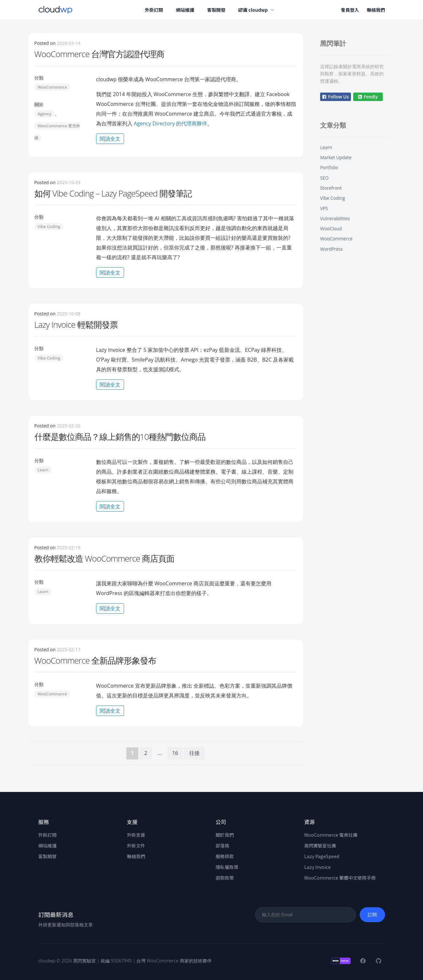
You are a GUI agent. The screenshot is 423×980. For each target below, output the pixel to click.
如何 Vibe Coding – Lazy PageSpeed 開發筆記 (113, 193)
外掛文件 (136, 845)
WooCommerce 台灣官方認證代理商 (100, 54)
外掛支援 (136, 834)
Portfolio (329, 167)
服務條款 (225, 856)
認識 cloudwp (258, 10)
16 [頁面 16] (175, 753)
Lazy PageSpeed (322, 856)
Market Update (336, 157)
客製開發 (218, 10)
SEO (324, 178)
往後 (194, 753)
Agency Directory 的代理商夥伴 (170, 123)
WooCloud (331, 229)
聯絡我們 (376, 10)
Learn (43, 470)
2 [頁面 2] (146, 753)
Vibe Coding (49, 226)
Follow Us (336, 97)
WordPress (331, 249)
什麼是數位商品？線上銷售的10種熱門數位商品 (120, 436)
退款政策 (225, 877)
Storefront (331, 188)
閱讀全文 (112, 139)
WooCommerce (52, 87)
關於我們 (225, 834)
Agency (44, 114)
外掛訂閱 (155, 10)
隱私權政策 (227, 867)
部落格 (222, 845)
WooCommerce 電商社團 (331, 834)
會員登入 (350, 10)
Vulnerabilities (335, 218)
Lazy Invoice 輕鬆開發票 (76, 325)
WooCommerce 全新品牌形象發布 (95, 660)
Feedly (368, 97)
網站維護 (186, 10)
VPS (324, 208)
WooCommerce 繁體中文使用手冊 (340, 877)
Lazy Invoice (317, 867)
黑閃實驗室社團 (320, 845)
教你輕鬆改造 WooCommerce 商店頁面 (105, 558)
